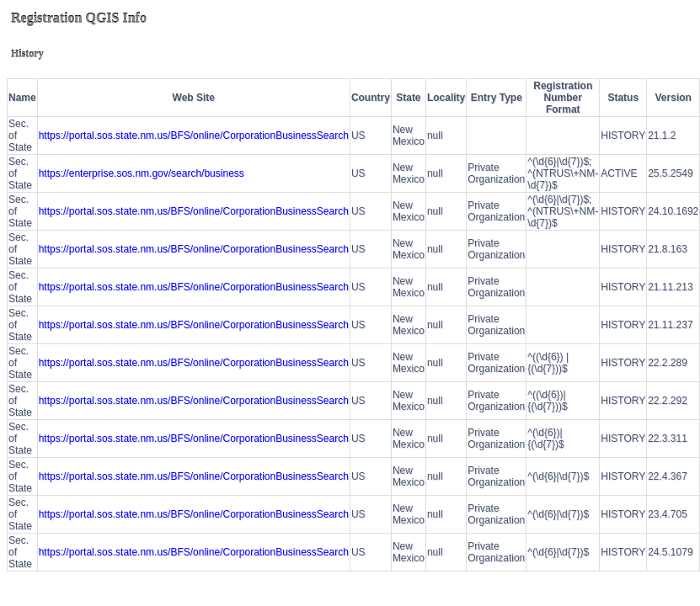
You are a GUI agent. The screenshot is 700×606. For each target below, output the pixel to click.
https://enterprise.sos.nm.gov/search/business (142, 173)
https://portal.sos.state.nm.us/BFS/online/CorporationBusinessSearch (194, 136)
